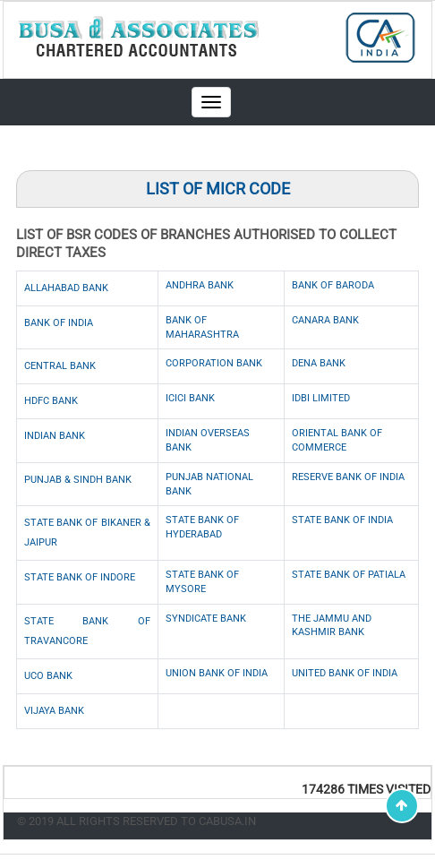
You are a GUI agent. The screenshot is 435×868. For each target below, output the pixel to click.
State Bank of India (342, 520)
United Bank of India (345, 673)
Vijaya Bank (54, 711)
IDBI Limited (321, 398)
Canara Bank (325, 320)
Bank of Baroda (333, 285)
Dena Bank (319, 363)
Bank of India (59, 323)
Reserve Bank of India (348, 477)
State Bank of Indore (80, 577)
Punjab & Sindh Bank (78, 480)
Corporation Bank (214, 363)
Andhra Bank (200, 285)
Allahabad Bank (66, 288)
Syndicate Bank (206, 619)
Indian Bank (55, 436)
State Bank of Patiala (349, 575)
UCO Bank (48, 676)
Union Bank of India (217, 673)
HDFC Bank (51, 401)
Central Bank (60, 366)
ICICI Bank (190, 398)
